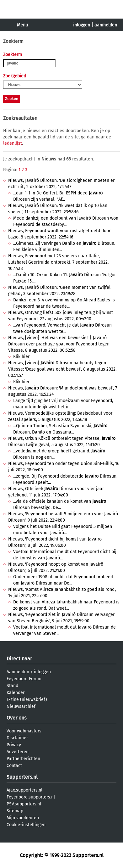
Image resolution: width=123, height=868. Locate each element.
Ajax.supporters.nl (24, 790)
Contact (14, 766)
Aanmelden (18, 672)
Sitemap (15, 811)
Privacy (14, 745)
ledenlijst (13, 143)
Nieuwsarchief (21, 706)
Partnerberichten (23, 759)
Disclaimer (17, 738)
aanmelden (106, 25)
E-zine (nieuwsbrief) (27, 700)
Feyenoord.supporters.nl (31, 797)
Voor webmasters (24, 731)
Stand (12, 686)
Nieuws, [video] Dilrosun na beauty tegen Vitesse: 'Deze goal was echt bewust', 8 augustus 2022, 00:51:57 (62, 369)
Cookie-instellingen (26, 825)
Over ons (16, 718)
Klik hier (21, 357)
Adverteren (18, 752)
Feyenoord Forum (24, 679)
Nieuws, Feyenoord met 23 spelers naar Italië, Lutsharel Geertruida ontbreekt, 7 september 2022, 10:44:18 (58, 262)
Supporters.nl (22, 777)
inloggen (82, 25)
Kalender (16, 693)
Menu (22, 25)
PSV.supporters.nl (24, 804)
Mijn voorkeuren (23, 818)
